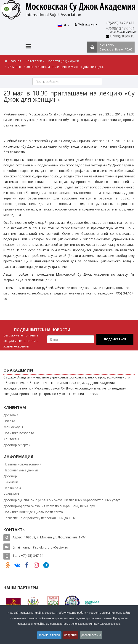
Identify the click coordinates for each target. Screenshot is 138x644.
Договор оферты (17, 445)
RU (62, 25)
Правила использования (22, 464)
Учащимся (11, 494)
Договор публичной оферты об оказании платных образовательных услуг (62, 500)
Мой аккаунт (13, 427)
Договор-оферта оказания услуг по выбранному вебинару (49, 506)
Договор (10, 476)
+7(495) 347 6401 (121, 29)
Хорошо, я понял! (47, 636)
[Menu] (28, 47)
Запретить (71, 636)
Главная (15, 61)
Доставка (11, 415)
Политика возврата (19, 433)
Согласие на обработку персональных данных (39, 518)
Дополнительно (94, 636)
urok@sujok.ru (123, 36)
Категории (34, 61)
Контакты (11, 439)
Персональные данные (21, 470)
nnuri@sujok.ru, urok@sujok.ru (47, 547)
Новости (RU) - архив (63, 61)
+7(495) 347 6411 (121, 23)
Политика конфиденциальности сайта (33, 512)
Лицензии (11, 482)
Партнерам (12, 488)
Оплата (9, 421)
